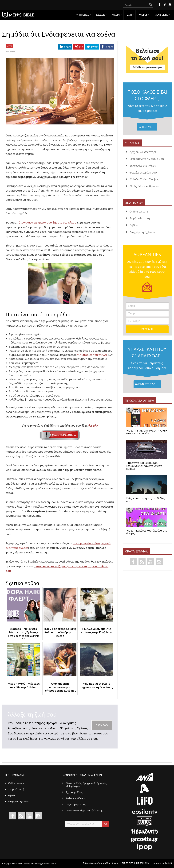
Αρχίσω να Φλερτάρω (143, 152)
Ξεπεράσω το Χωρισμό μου (147, 159)
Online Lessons (139, 211)
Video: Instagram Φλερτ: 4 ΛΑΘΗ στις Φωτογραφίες (147, 432)
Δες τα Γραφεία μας (76, 804)
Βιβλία (134, 225)
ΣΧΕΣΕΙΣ (101, 15)
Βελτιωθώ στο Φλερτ (143, 166)
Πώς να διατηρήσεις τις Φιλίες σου (146, 500)
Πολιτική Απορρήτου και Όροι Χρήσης (101, 863)
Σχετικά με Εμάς (74, 792)
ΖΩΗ (130, 15)
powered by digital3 (162, 863)
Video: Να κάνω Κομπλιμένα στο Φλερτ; (147, 532)
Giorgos (12, 52)
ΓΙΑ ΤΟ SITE (127, 863)
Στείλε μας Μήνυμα (76, 798)
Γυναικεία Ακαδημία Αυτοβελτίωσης (84, 810)
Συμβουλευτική (140, 218)
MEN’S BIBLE (161, 15)
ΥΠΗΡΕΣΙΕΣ (83, 15)
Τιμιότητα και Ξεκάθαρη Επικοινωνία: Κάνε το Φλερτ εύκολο (144, 466)
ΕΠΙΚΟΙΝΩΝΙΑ (143, 863)
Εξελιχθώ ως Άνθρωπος (144, 186)
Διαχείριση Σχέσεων (142, 232)
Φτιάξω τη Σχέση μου (143, 172)
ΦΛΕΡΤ (116, 15)
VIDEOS (143, 15)
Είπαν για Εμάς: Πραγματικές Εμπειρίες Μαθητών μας (86, 785)
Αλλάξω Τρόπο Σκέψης (144, 179)
